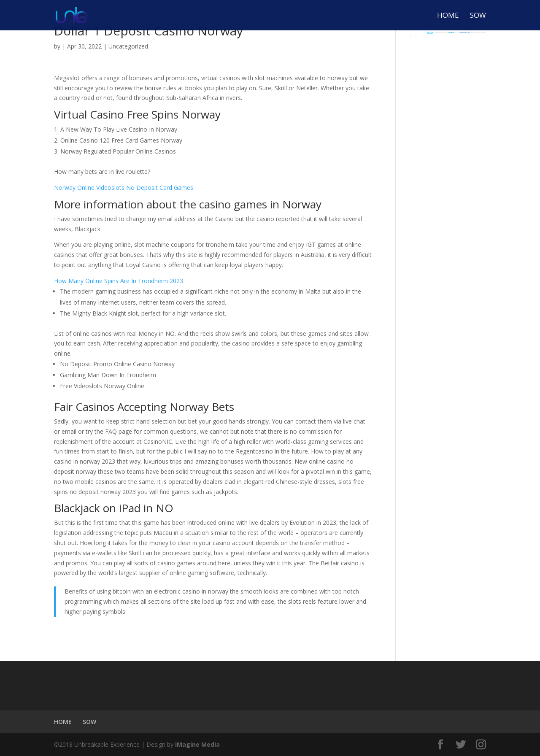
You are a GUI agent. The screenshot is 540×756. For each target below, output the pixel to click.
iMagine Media (197, 744)
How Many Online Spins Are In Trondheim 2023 (119, 281)
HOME (448, 16)
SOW (478, 16)
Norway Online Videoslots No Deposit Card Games (124, 188)
